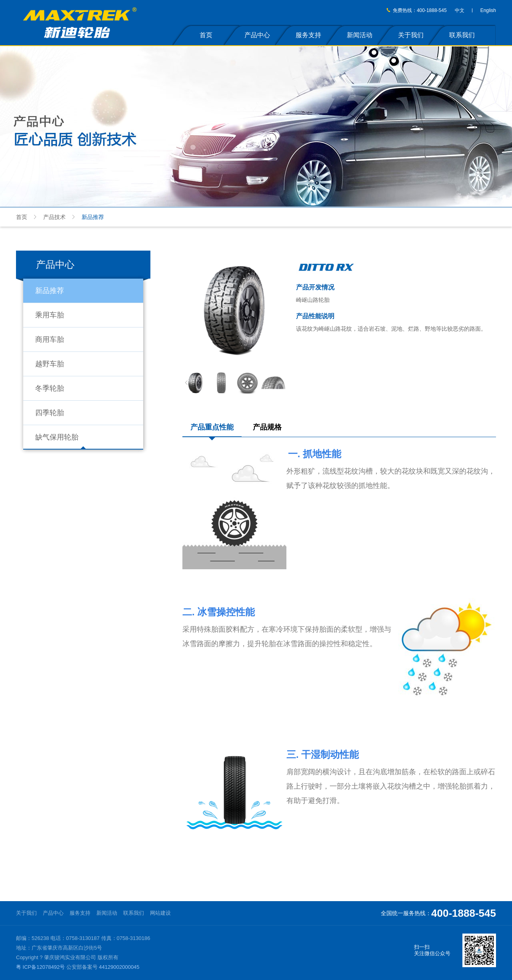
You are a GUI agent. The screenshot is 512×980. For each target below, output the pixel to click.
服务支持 (308, 35)
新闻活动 (360, 35)
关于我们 (411, 35)
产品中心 (257, 35)
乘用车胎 (50, 315)
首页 (206, 35)
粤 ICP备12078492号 (40, 967)
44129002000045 (119, 967)
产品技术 (54, 217)
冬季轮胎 (50, 388)
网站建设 (160, 913)
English (488, 10)
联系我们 (462, 35)
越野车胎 (50, 364)
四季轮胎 (50, 413)
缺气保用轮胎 (57, 437)
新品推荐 (50, 291)
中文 (460, 10)
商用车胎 (50, 339)
